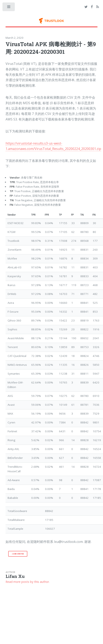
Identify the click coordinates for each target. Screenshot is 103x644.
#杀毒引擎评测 (18, 554)
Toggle (9, 8)
